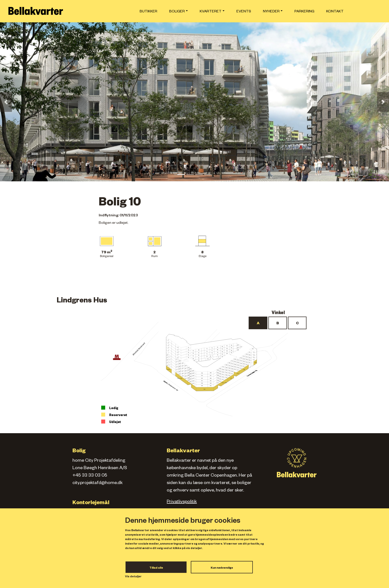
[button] (6, 102)
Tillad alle (156, 568)
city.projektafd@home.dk (97, 483)
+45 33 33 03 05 (90, 476)
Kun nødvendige (222, 568)
